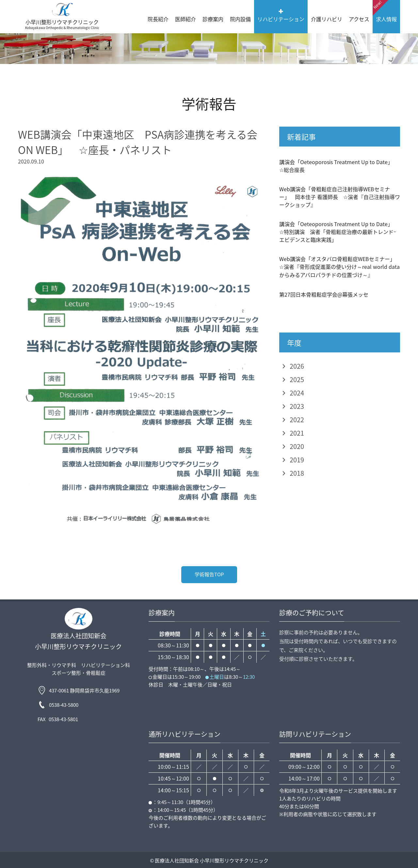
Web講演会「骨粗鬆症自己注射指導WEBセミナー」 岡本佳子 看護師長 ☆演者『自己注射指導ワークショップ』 (340, 197)
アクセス (359, 19)
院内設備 (240, 19)
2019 (297, 460)
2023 (297, 406)
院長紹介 (158, 19)
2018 (297, 473)
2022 (297, 419)
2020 (297, 446)
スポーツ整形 (66, 673)
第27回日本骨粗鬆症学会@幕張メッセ (324, 294)
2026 (297, 366)
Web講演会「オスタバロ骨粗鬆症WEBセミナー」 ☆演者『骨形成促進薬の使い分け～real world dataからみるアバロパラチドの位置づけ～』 (340, 267)
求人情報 (385, 11)
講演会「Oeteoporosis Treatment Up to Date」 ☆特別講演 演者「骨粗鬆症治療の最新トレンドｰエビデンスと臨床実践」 (339, 232)
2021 (297, 433)
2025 (297, 379)
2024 (297, 393)
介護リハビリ (327, 19)
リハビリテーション (281, 19)
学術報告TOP (209, 574)
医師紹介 (185, 19)
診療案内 (213, 19)
